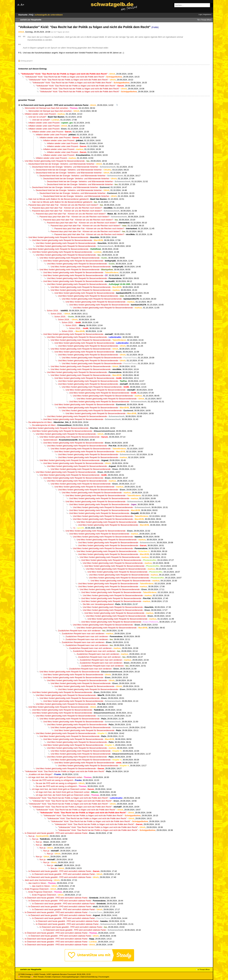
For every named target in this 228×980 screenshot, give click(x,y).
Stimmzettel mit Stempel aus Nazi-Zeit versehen (46, 108)
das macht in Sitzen (37, 883)
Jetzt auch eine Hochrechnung (38, 880)
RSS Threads (38, 977)
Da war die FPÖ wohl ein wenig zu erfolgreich (53, 780)
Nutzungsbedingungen (71, 977)
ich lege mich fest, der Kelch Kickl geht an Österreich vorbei (55, 777)
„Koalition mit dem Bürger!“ (40, 774)
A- (19, 5)
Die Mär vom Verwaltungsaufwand (98, 604)
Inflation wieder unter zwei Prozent (40, 114)
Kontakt (48, 977)
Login (200, 14)
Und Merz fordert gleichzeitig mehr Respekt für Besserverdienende (55, 161)
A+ (22, 5)
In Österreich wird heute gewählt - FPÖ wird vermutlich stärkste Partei (55, 105)
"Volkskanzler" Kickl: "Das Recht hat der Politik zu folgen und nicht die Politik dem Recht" (65, 77)
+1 (74, 528)
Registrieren (207, 14)
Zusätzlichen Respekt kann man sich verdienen (79, 631)
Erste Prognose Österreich (37, 889)
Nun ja (31, 836)
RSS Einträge (24, 977)
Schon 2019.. (53, 311)
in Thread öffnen (205, 20)
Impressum (57, 977)
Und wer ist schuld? (37, 117)
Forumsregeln (104, 977)
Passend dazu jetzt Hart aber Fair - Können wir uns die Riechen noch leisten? (63, 205)
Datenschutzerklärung (89, 977)
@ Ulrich (66, 32)
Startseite (23, 15)
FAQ (31, 15)
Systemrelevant (50, 440)
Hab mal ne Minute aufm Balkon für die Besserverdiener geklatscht (58, 199)
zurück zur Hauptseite (31, 20)
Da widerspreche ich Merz (40, 422)
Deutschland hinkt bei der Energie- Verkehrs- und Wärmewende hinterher (61, 164)
